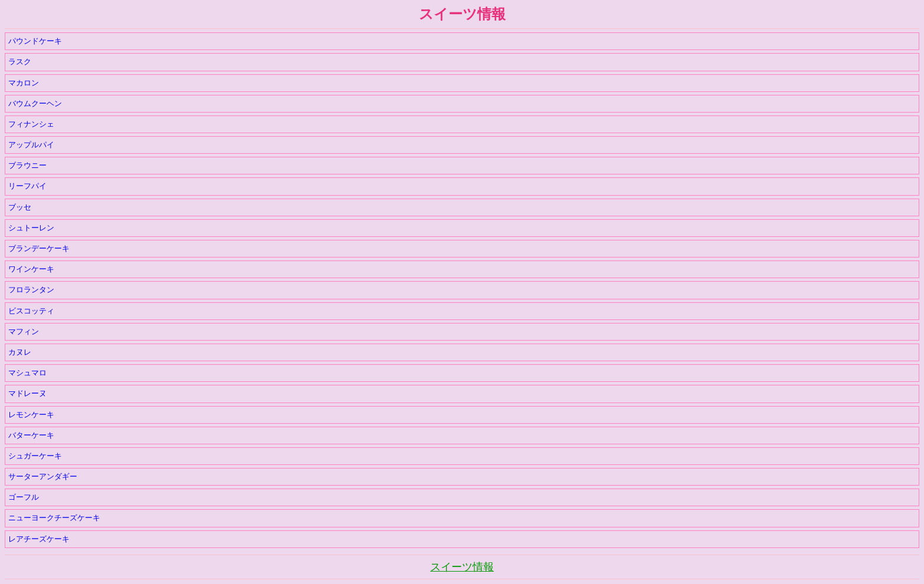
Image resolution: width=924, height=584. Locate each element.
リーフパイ (27, 186)
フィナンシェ (31, 124)
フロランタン (31, 290)
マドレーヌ (27, 393)
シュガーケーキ (35, 456)
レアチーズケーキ (39, 539)
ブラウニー (27, 165)
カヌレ (20, 352)
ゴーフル (24, 497)
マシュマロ (27, 373)
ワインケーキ (31, 269)
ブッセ (20, 207)
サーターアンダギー (43, 476)
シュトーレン (31, 228)
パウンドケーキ (35, 41)
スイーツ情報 (462, 567)
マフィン (24, 331)
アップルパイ (31, 145)
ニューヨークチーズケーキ (54, 518)
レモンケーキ (31, 415)
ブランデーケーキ (39, 248)
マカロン (24, 83)
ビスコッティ (31, 311)
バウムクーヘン (35, 103)
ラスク (20, 62)
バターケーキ (31, 435)
